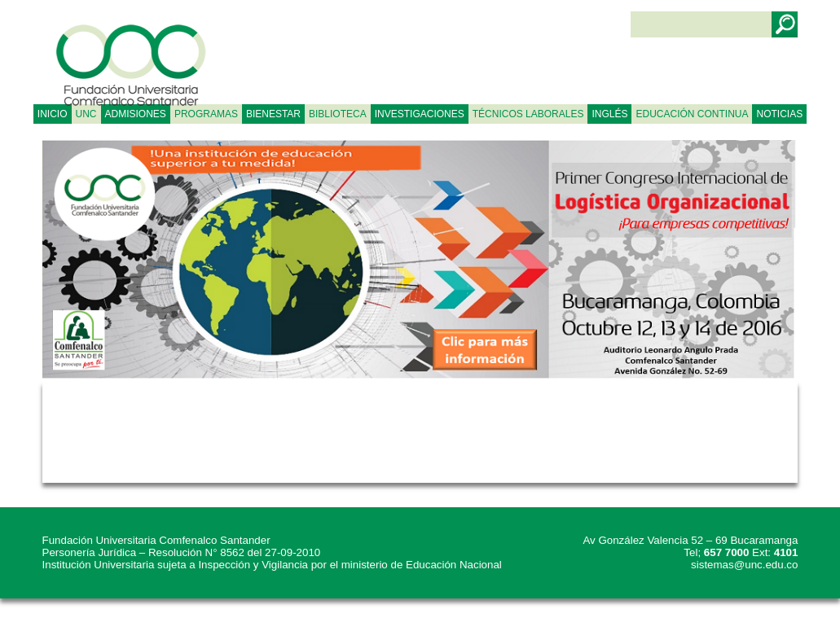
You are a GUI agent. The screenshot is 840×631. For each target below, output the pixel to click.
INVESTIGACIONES (420, 114)
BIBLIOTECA (338, 114)
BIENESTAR (273, 114)
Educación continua (692, 114)
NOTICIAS (779, 114)
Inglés (609, 114)
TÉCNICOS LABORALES (528, 114)
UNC (86, 114)
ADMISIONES (136, 114)
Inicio (53, 114)
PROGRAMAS (206, 114)
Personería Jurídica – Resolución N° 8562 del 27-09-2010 (182, 552)
